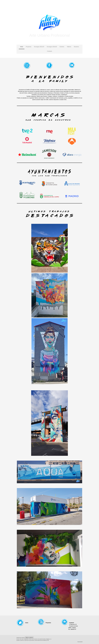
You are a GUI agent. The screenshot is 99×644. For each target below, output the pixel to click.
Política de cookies (20, 637)
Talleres (69, 47)
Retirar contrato (29, 637)
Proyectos (29, 47)
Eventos (62, 47)
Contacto (50, 51)
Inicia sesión (80, 642)
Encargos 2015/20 (52, 47)
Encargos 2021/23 (39, 47)
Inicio (22, 47)
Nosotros (76, 47)
